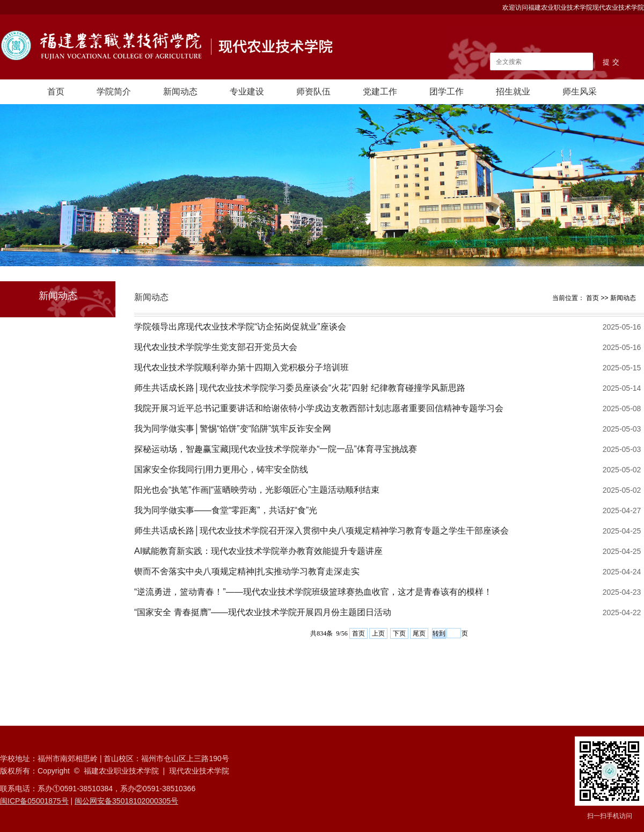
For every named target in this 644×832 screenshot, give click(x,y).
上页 (378, 633)
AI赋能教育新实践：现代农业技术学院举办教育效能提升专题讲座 (258, 551)
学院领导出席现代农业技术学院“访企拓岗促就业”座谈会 (240, 327)
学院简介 (114, 92)
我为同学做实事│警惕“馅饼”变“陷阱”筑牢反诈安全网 (233, 429)
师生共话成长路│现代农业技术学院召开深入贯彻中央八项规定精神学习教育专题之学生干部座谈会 (321, 531)
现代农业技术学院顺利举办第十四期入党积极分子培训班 (241, 367)
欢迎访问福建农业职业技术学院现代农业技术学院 (573, 8)
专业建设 (247, 92)
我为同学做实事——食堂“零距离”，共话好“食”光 (226, 510)
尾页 (419, 633)
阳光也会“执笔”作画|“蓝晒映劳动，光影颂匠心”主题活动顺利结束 (257, 490)
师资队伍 (313, 92)
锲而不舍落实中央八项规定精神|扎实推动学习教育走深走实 (247, 571)
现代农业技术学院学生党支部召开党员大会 (216, 347)
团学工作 (447, 92)
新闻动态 (180, 92)
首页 (56, 92)
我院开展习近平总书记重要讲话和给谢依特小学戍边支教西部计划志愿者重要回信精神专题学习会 (319, 408)
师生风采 (580, 92)
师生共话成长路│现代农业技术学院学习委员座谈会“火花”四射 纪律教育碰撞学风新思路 (300, 388)
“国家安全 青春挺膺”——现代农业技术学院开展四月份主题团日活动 (263, 612)
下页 (399, 633)
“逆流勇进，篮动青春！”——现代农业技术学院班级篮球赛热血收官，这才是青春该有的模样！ (313, 592)
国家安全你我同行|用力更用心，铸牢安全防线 (221, 469)
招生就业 (513, 92)
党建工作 (380, 92)
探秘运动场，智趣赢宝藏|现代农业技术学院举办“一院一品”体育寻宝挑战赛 (276, 449)
